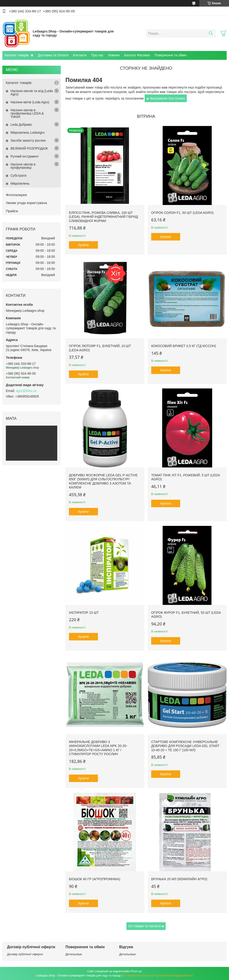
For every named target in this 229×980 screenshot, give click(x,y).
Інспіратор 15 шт (84, 613)
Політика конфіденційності (176, 976)
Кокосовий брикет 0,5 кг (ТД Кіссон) (184, 346)
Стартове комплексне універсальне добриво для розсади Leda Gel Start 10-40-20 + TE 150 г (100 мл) (185, 746)
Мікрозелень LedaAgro (27, 133)
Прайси (12, 211)
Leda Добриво (21, 125)
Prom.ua (136, 971)
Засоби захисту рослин (28, 140)
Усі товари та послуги (145, 926)
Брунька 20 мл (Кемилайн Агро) (179, 879)
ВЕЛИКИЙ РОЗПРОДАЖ (29, 148)
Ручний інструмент (25, 156)
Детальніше (74, 954)
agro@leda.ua (26, 391)
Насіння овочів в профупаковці (23, 166)
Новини (114, 55)
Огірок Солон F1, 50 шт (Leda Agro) (182, 213)
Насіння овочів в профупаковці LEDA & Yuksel (27, 113)
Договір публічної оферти (25, 954)
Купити (84, 245)
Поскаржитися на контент (140, 976)
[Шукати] (211, 33)
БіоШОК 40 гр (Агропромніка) (95, 879)
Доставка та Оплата (53, 55)
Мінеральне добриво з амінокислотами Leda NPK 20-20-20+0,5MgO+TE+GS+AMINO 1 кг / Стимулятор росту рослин (98, 748)
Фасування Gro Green (167, 98)
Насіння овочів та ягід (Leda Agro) (32, 93)
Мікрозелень (20, 183)
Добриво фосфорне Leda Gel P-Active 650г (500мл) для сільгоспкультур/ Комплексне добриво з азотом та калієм (103, 481)
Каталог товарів (17, 55)
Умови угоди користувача (26, 203)
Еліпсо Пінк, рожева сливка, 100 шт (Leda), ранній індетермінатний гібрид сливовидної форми (104, 217)
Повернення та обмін (170, 55)
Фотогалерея (16, 195)
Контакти (80, 55)
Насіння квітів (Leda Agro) (30, 102)
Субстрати (18, 176)
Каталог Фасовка (137, 55)
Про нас (97, 55)
